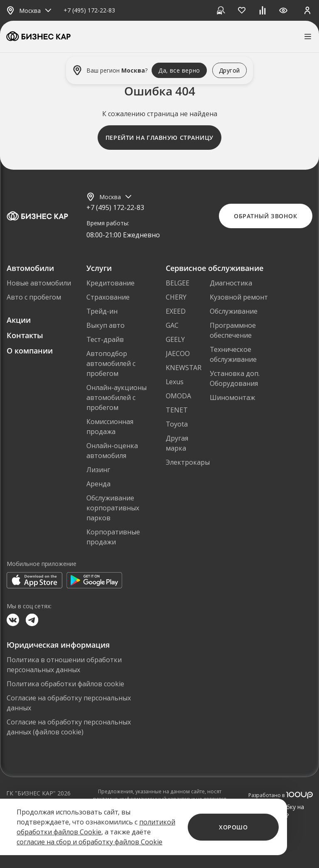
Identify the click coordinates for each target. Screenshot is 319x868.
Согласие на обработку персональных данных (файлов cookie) (69, 727)
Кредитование (110, 283)
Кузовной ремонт (239, 297)
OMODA (178, 396)
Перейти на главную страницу (159, 138)
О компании (30, 351)
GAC (172, 325)
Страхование (108, 297)
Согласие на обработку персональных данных (69, 703)
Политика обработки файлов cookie (65, 684)
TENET (177, 410)
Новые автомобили (39, 283)
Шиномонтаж (232, 397)
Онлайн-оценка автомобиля (112, 451)
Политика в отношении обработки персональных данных (64, 665)
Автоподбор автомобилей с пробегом (111, 363)
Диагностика (231, 283)
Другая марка (177, 443)
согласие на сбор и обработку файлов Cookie (90, 842)
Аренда (98, 484)
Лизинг (98, 470)
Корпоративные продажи (113, 537)
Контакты (25, 335)
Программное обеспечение (233, 330)
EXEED (176, 311)
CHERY (176, 297)
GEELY (175, 339)
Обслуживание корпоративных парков (113, 508)
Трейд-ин (102, 311)
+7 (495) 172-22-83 (89, 11)
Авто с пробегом (34, 297)
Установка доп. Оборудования (235, 378)
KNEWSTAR (184, 368)
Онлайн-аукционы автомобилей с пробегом (117, 397)
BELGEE (178, 283)
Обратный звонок (265, 216)
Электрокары (188, 462)
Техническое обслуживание (233, 354)
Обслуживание (234, 311)
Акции (19, 320)
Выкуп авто (106, 325)
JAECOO (178, 354)
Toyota (177, 424)
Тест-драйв (105, 339)
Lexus (175, 382)
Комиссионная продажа (110, 427)
